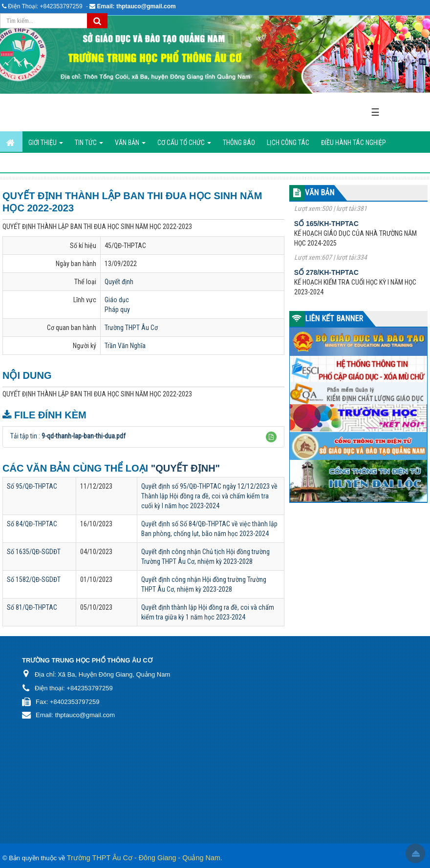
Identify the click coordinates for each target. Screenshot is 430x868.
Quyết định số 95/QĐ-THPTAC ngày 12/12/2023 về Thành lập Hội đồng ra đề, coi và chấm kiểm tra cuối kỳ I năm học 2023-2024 (209, 496)
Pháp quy (117, 310)
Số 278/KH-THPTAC (326, 276)
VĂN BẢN (320, 193)
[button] (271, 437)
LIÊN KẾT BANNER (334, 319)
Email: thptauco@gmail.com (137, 6)
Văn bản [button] (130, 145)
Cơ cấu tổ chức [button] (184, 145)
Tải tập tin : (68, 436)
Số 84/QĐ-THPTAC (32, 524)
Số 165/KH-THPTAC (326, 227)
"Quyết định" (185, 468)
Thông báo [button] (239, 143)
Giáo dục (117, 300)
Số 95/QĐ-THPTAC (32, 486)
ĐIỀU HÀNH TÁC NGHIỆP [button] (354, 143)
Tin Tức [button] (89, 145)
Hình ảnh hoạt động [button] (36, 163)
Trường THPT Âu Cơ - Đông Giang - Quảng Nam (144, 858)
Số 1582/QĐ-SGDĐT (34, 579)
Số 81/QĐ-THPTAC (32, 607)
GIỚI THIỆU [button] (46, 145)
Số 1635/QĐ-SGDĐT (34, 552)
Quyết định (119, 282)
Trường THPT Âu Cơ (131, 328)
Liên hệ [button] (88, 163)
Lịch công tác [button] (288, 143)
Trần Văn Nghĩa (125, 346)
